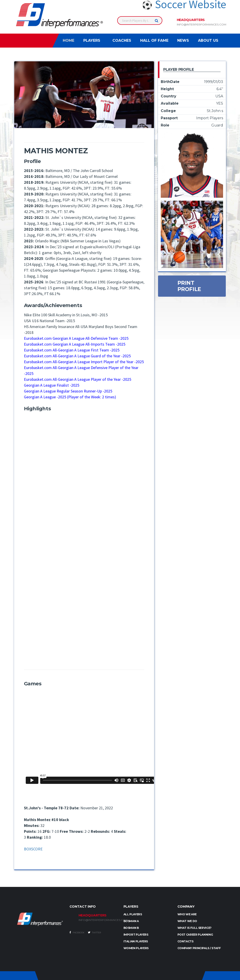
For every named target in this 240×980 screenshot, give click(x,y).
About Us (208, 40)
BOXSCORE (33, 849)
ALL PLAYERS (133, 914)
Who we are (187, 914)
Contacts (185, 941)
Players (92, 40)
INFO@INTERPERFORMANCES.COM (98, 920)
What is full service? (195, 928)
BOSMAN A (131, 921)
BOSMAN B (131, 928)
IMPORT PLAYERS (136, 935)
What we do (187, 921)
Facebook (77, 932)
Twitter (94, 932)
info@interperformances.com (202, 25)
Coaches (122, 40)
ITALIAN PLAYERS (136, 941)
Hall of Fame (154, 40)
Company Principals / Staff (199, 948)
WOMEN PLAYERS (136, 948)
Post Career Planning (195, 935)
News (183, 40)
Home (69, 40)
